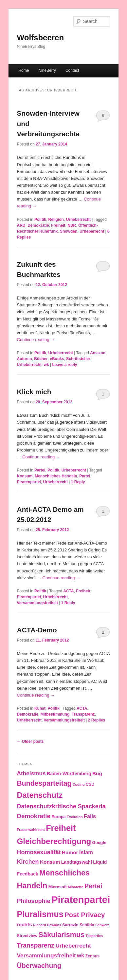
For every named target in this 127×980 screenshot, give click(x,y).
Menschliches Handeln (56, 476)
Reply (78, 482)
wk (46, 365)
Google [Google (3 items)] (99, 843)
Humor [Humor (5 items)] (70, 852)
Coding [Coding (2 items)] (79, 784)
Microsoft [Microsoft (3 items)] (58, 887)
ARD (21, 225)
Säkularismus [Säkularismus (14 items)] (62, 935)
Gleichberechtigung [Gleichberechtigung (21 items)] (54, 841)
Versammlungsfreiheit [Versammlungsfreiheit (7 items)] (46, 955)
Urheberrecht (78, 220)
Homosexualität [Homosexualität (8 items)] (39, 852)
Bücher (41, 359)
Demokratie (38, 225)
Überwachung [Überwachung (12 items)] (39, 965)
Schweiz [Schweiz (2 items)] (102, 925)
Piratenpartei (29, 482)
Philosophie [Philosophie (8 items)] (34, 901)
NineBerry (47, 70)
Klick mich (34, 392)
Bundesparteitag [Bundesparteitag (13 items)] (44, 783)
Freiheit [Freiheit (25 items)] (61, 828)
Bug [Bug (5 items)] (97, 773)
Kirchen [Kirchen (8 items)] (28, 862)
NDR (72, 225)
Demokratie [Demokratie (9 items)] (34, 816)
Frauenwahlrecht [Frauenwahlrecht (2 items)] (31, 830)
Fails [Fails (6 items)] (90, 816)
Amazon (98, 353)
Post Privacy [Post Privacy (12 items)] (85, 915)
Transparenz (83, 714)
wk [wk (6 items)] (81, 955)
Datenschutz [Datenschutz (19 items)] (40, 795)
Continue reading (36, 340)
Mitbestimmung (55, 714)
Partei (40, 470)
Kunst (40, 708)
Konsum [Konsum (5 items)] (50, 862)
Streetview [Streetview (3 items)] (27, 936)
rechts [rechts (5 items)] (25, 924)
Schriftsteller (78, 359)
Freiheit (58, 225)
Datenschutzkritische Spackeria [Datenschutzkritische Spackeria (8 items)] (61, 806)
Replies (97, 720)
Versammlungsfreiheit (37, 603)
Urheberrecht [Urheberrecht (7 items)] (73, 946)
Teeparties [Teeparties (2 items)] (94, 936)
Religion (56, 220)
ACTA (68, 591)
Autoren (25, 359)
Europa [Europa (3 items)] (58, 817)
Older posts (30, 741)
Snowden (69, 231)
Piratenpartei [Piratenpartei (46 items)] (81, 900)
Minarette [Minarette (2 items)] (75, 887)
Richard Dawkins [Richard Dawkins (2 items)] (47, 925)
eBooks (57, 359)
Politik (40, 220)
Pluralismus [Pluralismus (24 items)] (40, 914)
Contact (72, 70)
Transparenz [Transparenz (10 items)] (36, 945)
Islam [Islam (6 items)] (86, 852)
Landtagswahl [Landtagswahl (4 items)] (77, 862)
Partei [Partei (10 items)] (93, 886)
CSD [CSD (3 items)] (90, 784)
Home (24, 70)
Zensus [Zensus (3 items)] (92, 956)
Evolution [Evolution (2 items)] (75, 817)
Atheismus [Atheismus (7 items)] (31, 773)
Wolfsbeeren (41, 38)
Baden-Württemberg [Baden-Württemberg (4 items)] (69, 774)
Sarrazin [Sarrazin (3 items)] (70, 925)
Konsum (25, 476)
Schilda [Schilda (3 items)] (87, 925)
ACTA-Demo (37, 630)
